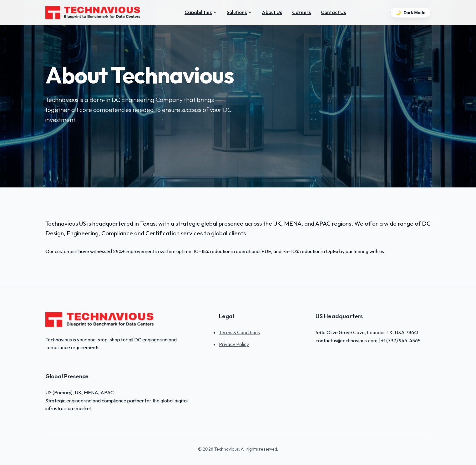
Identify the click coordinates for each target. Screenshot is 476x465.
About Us (272, 12)
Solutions (239, 12)
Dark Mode (410, 13)
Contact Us (333, 12)
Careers (301, 12)
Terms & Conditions (239, 332)
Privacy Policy (234, 344)
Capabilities (201, 12)
